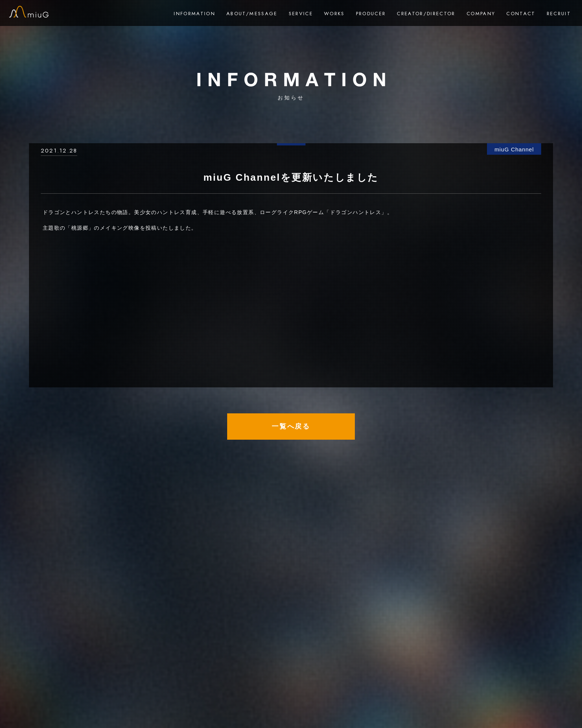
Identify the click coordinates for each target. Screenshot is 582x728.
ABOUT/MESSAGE (252, 14)
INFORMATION (194, 14)
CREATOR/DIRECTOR (426, 14)
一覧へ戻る (291, 426)
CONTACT (521, 14)
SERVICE (301, 14)
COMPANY (481, 14)
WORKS (334, 14)
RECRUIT (559, 14)
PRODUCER (371, 14)
